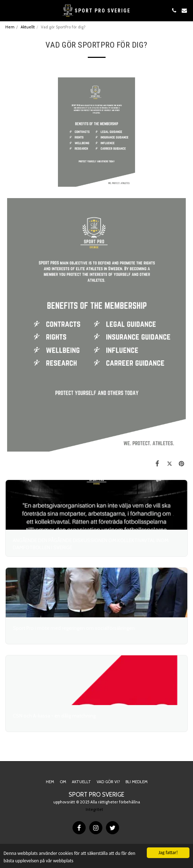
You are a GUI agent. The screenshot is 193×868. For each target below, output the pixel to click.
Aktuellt (28, 27)
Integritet (94, 809)
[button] (8, 10)
